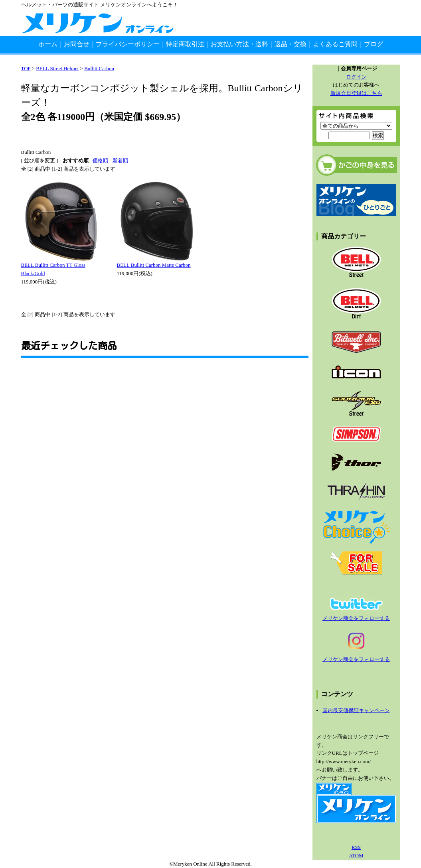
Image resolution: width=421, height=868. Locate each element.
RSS (356, 847)
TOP (26, 68)
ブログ (374, 44)
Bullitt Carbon (99, 68)
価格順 (100, 160)
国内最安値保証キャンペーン (356, 710)
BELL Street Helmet (57, 68)
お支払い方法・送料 (239, 44)
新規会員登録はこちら (356, 93)
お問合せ (77, 44)
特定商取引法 (185, 44)
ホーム (48, 44)
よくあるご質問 (335, 44)
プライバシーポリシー (128, 44)
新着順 (120, 160)
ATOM (356, 855)
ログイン (356, 77)
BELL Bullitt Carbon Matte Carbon (154, 265)
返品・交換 (291, 44)
